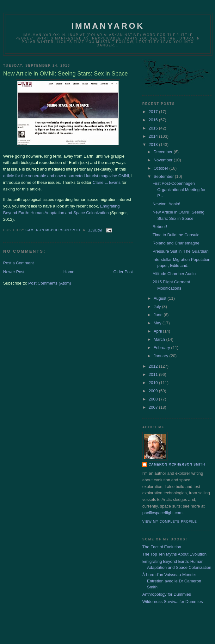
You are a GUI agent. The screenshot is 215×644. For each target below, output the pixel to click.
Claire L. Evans (107, 182)
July (158, 307)
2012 (154, 366)
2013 (154, 144)
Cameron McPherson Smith (177, 464)
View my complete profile (170, 522)
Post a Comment (18, 263)
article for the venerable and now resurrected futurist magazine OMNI (66, 176)
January (162, 356)
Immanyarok (108, 26)
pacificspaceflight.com (162, 513)
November (164, 160)
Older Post (123, 272)
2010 (154, 383)
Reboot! (160, 227)
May (158, 323)
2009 (154, 391)
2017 (154, 112)
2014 (154, 136)
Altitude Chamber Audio (174, 274)
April (158, 331)
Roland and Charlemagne (176, 243)
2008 (154, 399)
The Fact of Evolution (162, 547)
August (161, 298)
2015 (154, 128)
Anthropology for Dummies (167, 594)
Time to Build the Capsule (176, 235)
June (159, 315)
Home (69, 272)
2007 (154, 407)
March (160, 339)
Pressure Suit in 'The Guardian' (181, 251)
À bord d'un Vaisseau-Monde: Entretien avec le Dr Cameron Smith (172, 581)
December (164, 152)
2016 (154, 120)
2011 (154, 374)
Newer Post (14, 272)
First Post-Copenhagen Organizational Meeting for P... (179, 190)
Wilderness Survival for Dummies (172, 602)
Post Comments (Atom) (50, 283)
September (164, 176)
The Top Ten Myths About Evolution (174, 554)
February (163, 348)
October (162, 168)
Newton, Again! (166, 204)
